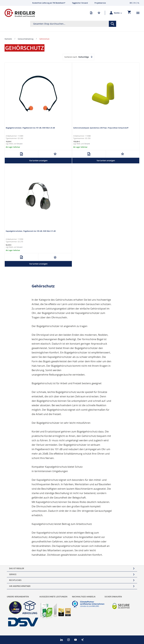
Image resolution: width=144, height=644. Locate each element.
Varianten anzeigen (38, 160)
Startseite (8, 39)
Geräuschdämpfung (26, 39)
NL (138, 3)
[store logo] (20, 13)
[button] (118, 13)
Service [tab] (13, 574)
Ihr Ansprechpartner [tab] (20, 586)
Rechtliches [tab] (15, 580)
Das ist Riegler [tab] (17, 568)
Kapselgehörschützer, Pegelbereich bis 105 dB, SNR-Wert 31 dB (31, 231)
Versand (20, 144)
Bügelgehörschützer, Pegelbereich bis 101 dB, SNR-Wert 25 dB (30, 128)
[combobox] (73, 24)
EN (135, 3)
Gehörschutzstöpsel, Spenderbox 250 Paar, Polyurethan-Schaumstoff (101, 128)
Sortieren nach (71, 57)
